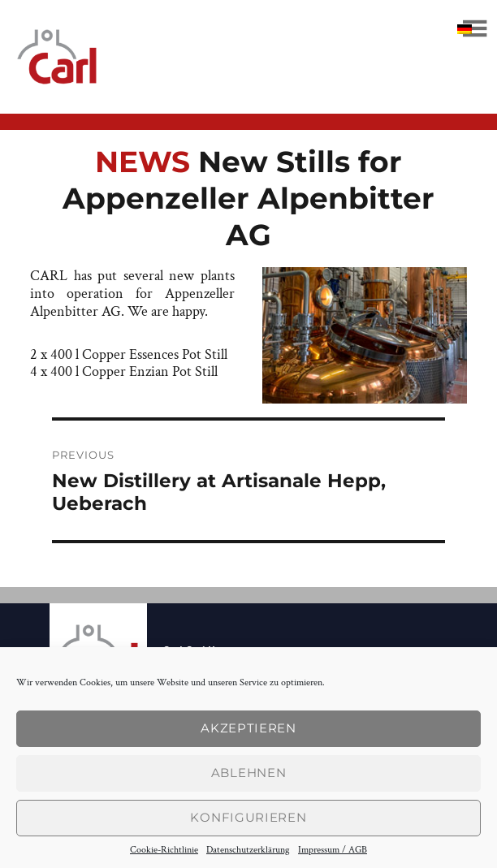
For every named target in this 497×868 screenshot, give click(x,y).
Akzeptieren (248, 728)
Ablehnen (249, 773)
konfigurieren (248, 817)
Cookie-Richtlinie (164, 850)
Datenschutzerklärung (248, 850)
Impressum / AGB (333, 850)
